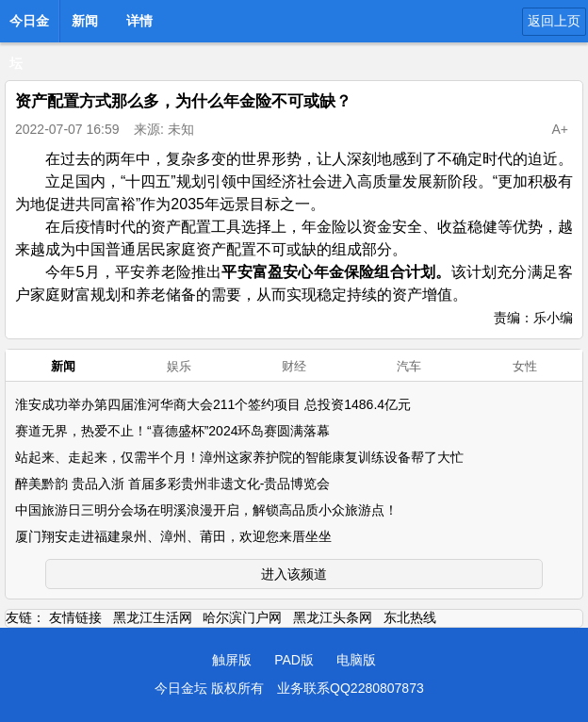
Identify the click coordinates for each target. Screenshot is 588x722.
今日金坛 (29, 26)
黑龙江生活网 (153, 617)
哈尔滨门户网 (242, 617)
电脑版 (356, 660)
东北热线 (410, 617)
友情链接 (75, 617)
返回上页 (554, 21)
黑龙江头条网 (333, 617)
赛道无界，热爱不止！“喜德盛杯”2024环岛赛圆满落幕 (172, 431)
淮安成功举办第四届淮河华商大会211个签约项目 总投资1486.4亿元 (213, 404)
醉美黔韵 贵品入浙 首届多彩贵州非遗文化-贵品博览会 (172, 484)
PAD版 (294, 660)
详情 (139, 21)
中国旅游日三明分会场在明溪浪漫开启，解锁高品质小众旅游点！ (206, 510)
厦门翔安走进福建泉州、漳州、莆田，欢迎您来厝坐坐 (173, 536)
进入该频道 (294, 574)
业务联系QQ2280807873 (351, 688)
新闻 (85, 21)
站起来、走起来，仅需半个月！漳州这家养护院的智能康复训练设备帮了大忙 (239, 457)
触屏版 (232, 660)
